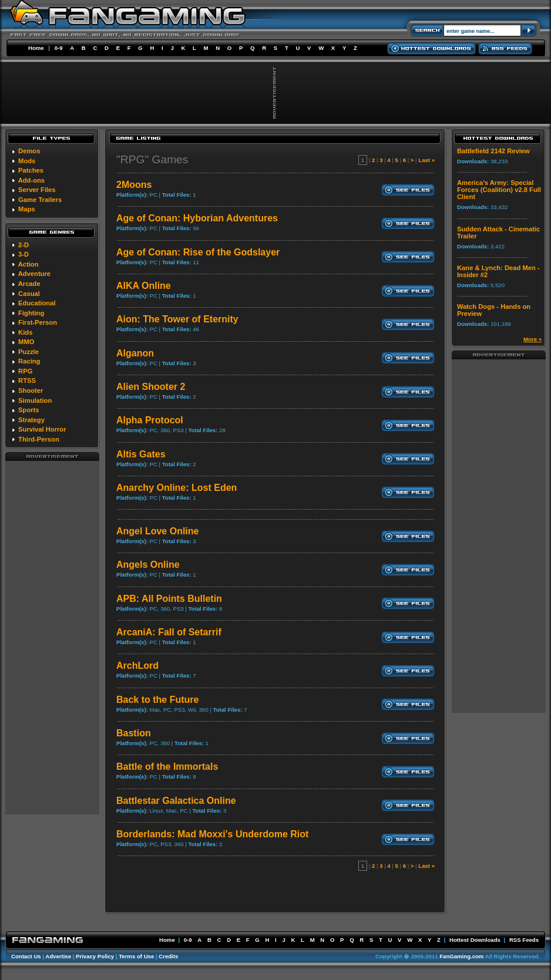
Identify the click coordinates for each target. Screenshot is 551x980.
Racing (29, 361)
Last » (426, 160)
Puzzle (28, 352)
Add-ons (31, 180)
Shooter (31, 390)
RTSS (27, 380)
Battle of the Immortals (167, 767)
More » (532, 339)
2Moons (134, 185)
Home (36, 48)
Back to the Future (157, 700)
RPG (25, 371)
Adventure (34, 274)
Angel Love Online (157, 531)
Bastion (134, 733)
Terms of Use (136, 956)
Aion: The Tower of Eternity (177, 319)
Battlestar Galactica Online (176, 801)
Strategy (31, 420)
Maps (27, 209)
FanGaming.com (461, 956)
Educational (37, 303)
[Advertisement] (52, 637)
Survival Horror (42, 429)
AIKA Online (144, 286)
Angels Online (148, 565)
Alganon (135, 353)
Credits (168, 956)
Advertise (58, 956)
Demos (29, 151)
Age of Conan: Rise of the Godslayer (198, 252)
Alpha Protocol (150, 420)
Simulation (35, 400)
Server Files (37, 190)
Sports (28, 410)
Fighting (31, 313)
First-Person (38, 322)
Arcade (29, 284)
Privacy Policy (95, 956)
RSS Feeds (524, 940)
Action (28, 264)
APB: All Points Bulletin (169, 599)
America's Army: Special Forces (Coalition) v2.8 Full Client (499, 190)
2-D (23, 245)
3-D (23, 254)
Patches (31, 170)
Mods (27, 161)
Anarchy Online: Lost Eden (177, 488)
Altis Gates (141, 454)
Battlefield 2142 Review (493, 151)
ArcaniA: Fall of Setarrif (169, 632)
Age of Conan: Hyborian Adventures (197, 218)
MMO (26, 342)
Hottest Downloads (475, 940)
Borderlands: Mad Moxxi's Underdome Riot (212, 834)
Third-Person (39, 439)
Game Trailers (40, 200)
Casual (29, 294)
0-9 (59, 48)
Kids (25, 332)
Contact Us (26, 956)
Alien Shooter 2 (151, 387)
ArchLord (137, 666)
